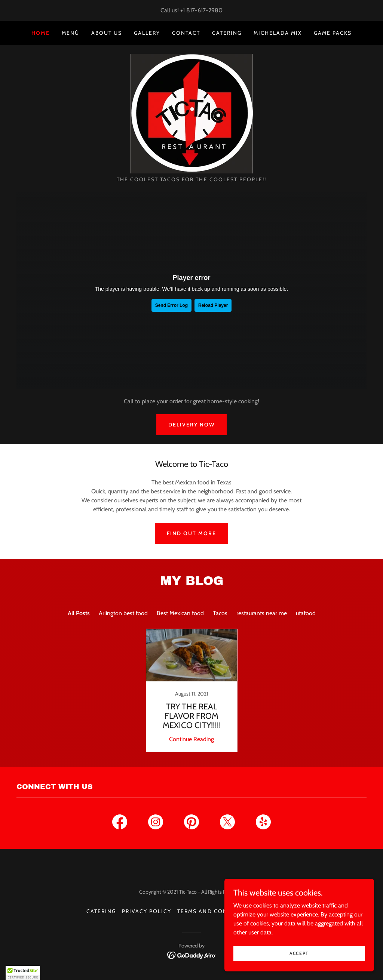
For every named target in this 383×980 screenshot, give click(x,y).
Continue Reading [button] (191, 739)
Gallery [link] (147, 33)
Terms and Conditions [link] (215, 911)
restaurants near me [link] (262, 613)
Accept (299, 953)
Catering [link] (227, 33)
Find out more (191, 533)
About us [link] (107, 33)
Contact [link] (186, 33)
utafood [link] (306, 613)
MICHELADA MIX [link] (278, 33)
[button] (23, 973)
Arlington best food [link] (123, 613)
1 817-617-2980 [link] (203, 10)
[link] (191, 113)
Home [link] (41, 33)
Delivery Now (191, 425)
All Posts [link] (79, 613)
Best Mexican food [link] (180, 613)
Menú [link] (71, 33)
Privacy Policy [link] (147, 911)
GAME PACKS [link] (333, 33)
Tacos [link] (220, 613)
